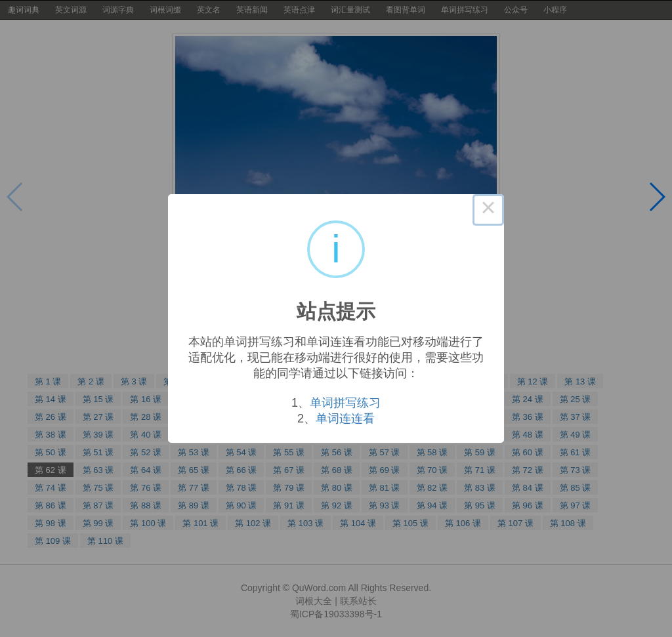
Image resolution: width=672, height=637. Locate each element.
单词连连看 (345, 419)
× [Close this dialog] (488, 210)
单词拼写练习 (345, 403)
